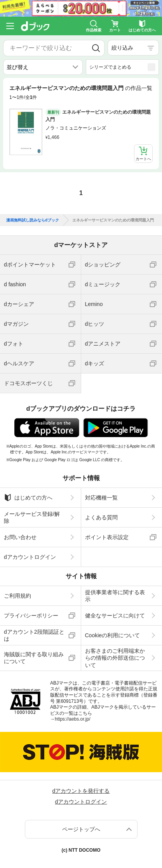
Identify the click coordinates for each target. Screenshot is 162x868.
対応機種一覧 (101, 498)
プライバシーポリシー (31, 616)
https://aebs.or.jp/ (72, 719)
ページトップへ (81, 829)
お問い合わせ (20, 537)
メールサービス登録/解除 (32, 517)
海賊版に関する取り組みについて (34, 658)
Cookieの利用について (113, 635)
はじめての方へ (28, 498)
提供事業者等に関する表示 (115, 596)
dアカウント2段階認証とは (34, 635)
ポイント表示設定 (107, 537)
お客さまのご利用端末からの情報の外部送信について (115, 658)
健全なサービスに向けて (115, 616)
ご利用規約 (17, 596)
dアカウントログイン (30, 557)
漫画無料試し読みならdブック (33, 220)
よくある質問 (101, 517)
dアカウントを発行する (81, 791)
